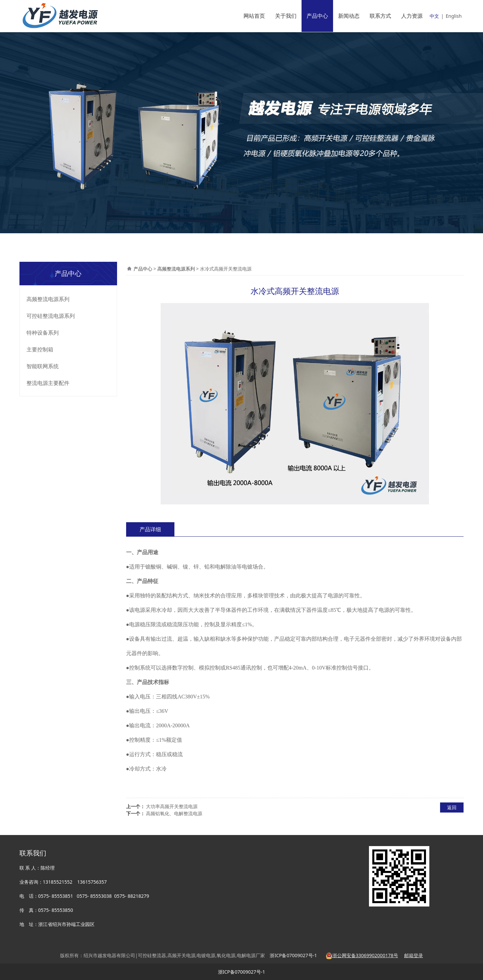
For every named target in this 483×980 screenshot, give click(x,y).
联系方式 (380, 16)
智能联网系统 (43, 366)
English (454, 16)
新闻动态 (349, 16)
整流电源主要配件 (48, 383)
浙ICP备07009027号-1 (242, 972)
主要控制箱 (40, 349)
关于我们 (286, 16)
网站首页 (254, 16)
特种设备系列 (43, 333)
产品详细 (150, 529)
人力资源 (412, 16)
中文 (434, 16)
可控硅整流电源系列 (51, 316)
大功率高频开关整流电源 (172, 806)
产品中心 (317, 16)
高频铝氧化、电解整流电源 (174, 813)
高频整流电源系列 (48, 299)
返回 (452, 807)
